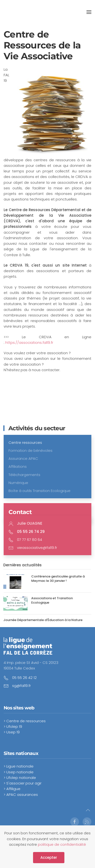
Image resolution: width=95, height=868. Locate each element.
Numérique (18, 483)
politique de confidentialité (62, 844)
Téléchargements (24, 475)
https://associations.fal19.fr (29, 342)
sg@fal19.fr (22, 686)
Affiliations (18, 466)
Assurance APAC (23, 458)
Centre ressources (25, 442)
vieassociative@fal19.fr (37, 548)
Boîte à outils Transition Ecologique (39, 491)
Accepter (49, 857)
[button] (89, 12)
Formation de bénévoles (30, 450)
